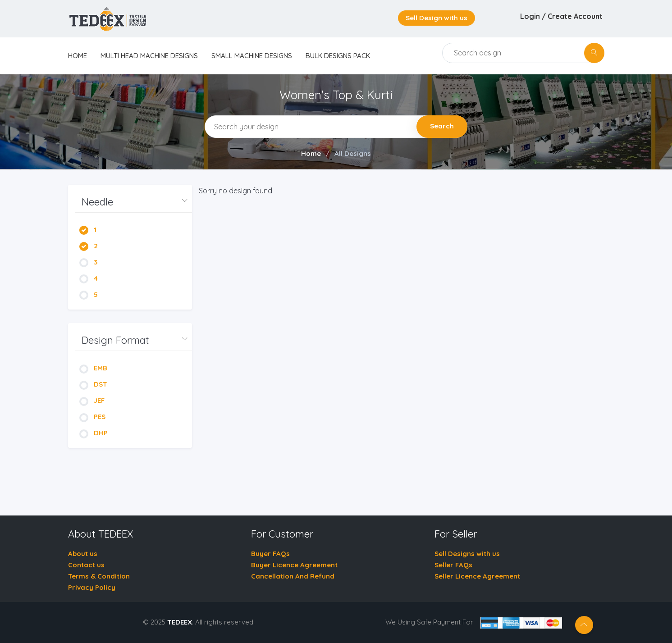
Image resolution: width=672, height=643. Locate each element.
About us (83, 554)
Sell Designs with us (467, 554)
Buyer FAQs (270, 554)
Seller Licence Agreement (477, 576)
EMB (93, 368)
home (78, 56)
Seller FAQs (453, 565)
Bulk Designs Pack (338, 56)
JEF (92, 400)
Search (442, 126)
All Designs (353, 153)
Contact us (86, 565)
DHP (94, 433)
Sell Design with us (437, 18)
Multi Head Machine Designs (149, 56)
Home (311, 153)
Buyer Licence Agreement (294, 565)
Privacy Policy (92, 587)
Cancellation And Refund (293, 576)
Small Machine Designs (252, 56)
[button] (133, 202)
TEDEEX (180, 622)
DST (93, 384)
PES (92, 417)
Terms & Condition (99, 576)
